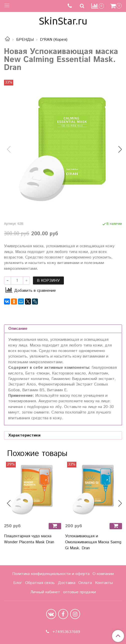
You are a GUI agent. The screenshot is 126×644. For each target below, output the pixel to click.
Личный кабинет (45, 592)
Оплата (85, 583)
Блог (18, 583)
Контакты (104, 583)
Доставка (67, 583)
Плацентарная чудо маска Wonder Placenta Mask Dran (29, 539)
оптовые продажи (79, 592)
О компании (103, 574)
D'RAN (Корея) (54, 40)
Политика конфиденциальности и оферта (51, 574)
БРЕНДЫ (25, 40)
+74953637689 (66, 632)
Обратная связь (40, 583)
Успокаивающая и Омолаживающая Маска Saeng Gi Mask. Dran (93, 542)
